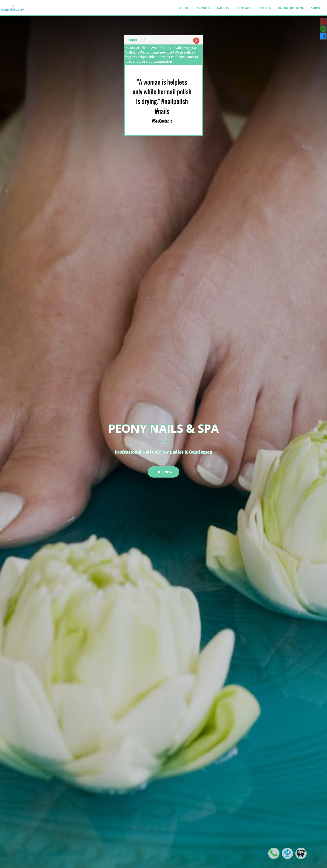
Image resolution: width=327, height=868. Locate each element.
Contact (244, 8)
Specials (264, 8)
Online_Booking (291, 8)
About (185, 8)
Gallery (223, 8)
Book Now (163, 472)
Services (204, 8)
